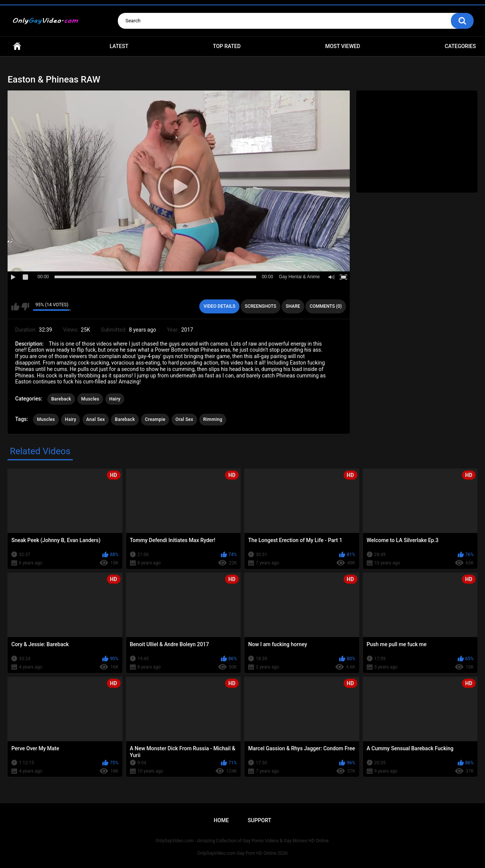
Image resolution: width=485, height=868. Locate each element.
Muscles (90, 399)
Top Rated (227, 46)
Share (293, 306)
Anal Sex (96, 419)
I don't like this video (25, 307)
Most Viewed (343, 46)
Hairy (115, 399)
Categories (460, 46)
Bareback (61, 399)
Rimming (213, 419)
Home (17, 46)
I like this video (15, 307)
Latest (119, 46)
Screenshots (260, 306)
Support (260, 820)
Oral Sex (184, 419)
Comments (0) (326, 306)
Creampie (155, 419)
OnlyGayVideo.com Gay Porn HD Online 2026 (242, 853)
